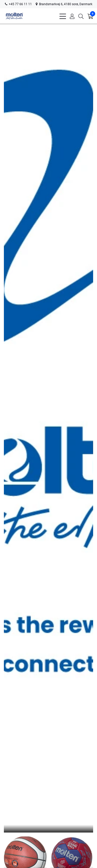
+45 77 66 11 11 (18, 4)
